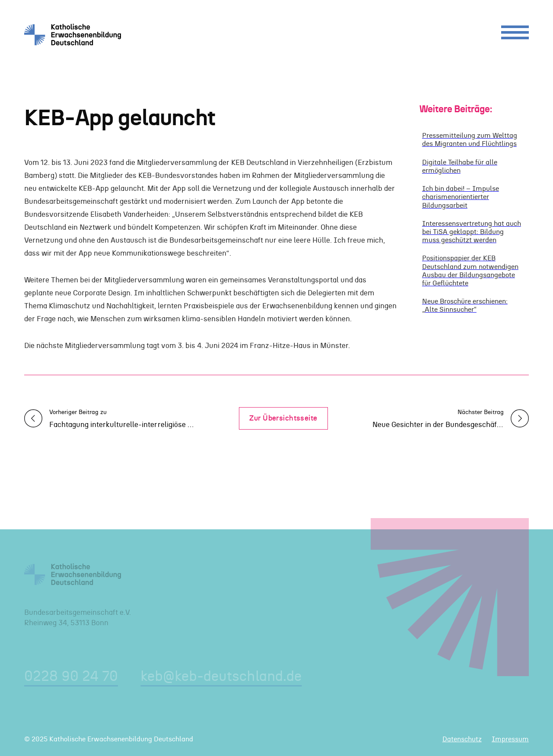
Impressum (510, 739)
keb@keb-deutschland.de (221, 677)
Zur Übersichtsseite (283, 418)
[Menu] (515, 35)
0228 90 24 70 (71, 677)
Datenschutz (462, 739)
